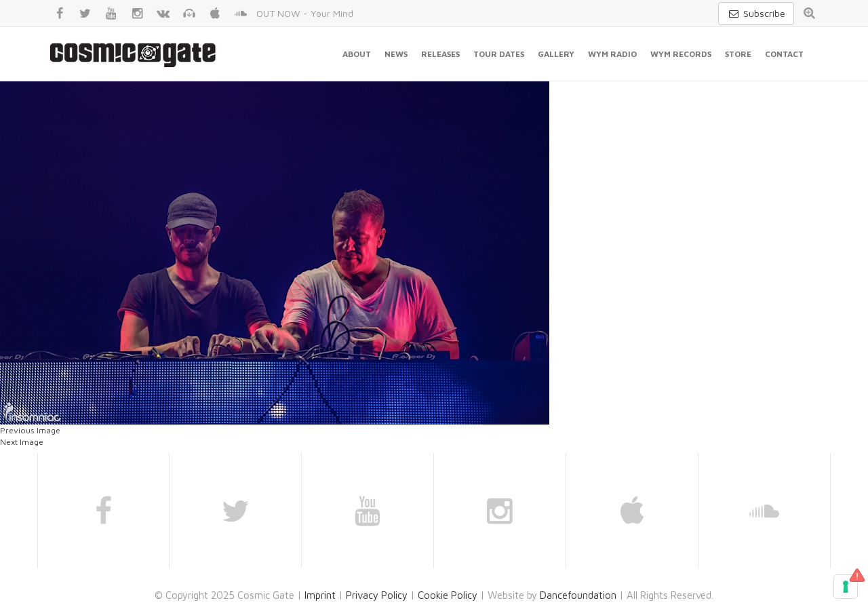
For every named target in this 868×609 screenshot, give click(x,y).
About (357, 54)
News (396, 54)
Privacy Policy (377, 595)
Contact (784, 54)
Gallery (556, 54)
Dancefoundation (578, 595)
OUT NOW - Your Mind (305, 13)
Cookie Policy (448, 595)
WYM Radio (612, 54)
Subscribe (756, 13)
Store (738, 54)
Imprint (320, 595)
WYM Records (681, 54)
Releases (440, 54)
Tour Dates (499, 54)
